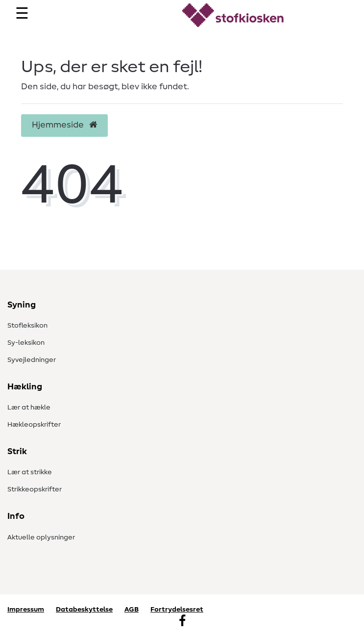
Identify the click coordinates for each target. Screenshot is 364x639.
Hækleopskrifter (34, 425)
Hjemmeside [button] (64, 125)
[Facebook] (182, 622)
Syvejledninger (32, 360)
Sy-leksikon (26, 343)
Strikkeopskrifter (35, 489)
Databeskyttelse (84, 610)
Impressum (26, 610)
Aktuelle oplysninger (41, 537)
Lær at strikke (30, 472)
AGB (132, 610)
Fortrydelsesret (177, 610)
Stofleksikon (27, 326)
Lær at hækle (29, 408)
